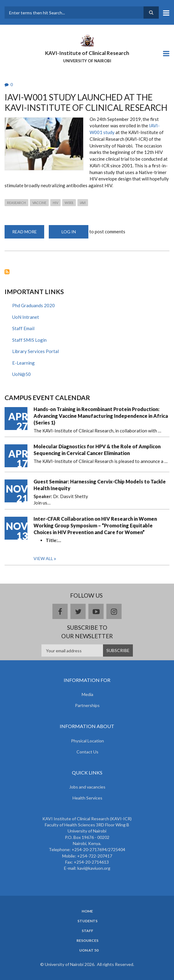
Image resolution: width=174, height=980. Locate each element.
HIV (55, 203)
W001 (69, 203)
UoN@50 (21, 374)
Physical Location (87, 741)
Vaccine (39, 203)
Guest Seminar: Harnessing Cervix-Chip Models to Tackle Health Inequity (100, 485)
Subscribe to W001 (7, 272)
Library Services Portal (36, 351)
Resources (87, 941)
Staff (87, 931)
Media (87, 694)
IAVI (83, 203)
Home (87, 911)
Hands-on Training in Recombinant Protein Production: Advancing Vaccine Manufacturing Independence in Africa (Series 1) (101, 416)
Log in (69, 232)
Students (87, 921)
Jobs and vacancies (87, 787)
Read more (28, 234)
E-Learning (23, 363)
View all (43, 558)
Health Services (87, 798)
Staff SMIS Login (29, 340)
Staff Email (23, 328)
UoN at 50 (89, 950)
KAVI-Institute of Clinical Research (87, 53)
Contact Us (87, 752)
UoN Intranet (26, 317)
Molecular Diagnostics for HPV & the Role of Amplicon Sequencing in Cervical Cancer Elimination (97, 450)
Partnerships (87, 705)
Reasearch (16, 203)
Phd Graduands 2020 (34, 305)
